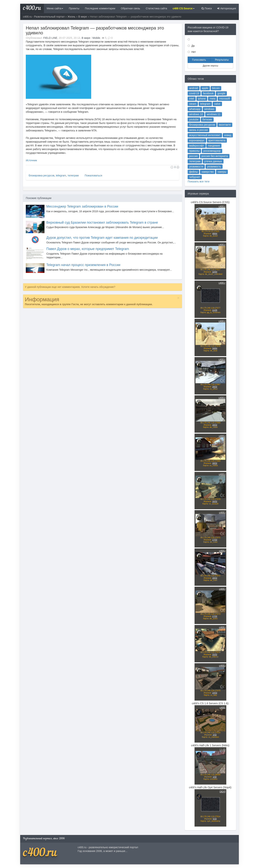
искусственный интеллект (205, 135)
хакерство (208, 172)
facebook (208, 93)
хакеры (222, 172)
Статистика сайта (156, 8)
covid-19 (194, 93)
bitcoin (216, 88)
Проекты (74, 8)
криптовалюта (217, 140)
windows (209, 109)
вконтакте (225, 125)
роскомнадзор (212, 151)
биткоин (207, 119)
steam (193, 104)
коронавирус (197, 140)
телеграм (73, 175)
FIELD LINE (50, 38)
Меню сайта (55, 8)
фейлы (194, 172)
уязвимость (214, 167)
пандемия (214, 146)
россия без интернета (215, 156)
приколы (194, 151)
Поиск (207, 8)
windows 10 (196, 114)
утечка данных (213, 161)
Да (193, 46)
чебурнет (195, 177)
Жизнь (71, 17)
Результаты (222, 60)
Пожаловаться (93, 175)
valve (217, 104)
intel (192, 99)
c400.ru (32, 8)
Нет (193, 52)
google (221, 93)
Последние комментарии (100, 8)
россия (194, 156)
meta (213, 99)
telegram (61, 175)
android (194, 88)
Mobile (96, 38)
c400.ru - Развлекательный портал (44, 17)
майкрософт (197, 146)
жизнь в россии (199, 130)
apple (205, 88)
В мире (83, 17)
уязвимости (196, 167)
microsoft (225, 99)
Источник (31, 160)
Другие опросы (211, 66)
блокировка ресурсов (41, 175)
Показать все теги (198, 181)
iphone (202, 99)
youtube (194, 119)
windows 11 (213, 114)
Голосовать (199, 60)
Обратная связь (131, 8)
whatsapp (195, 109)
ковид (228, 135)
